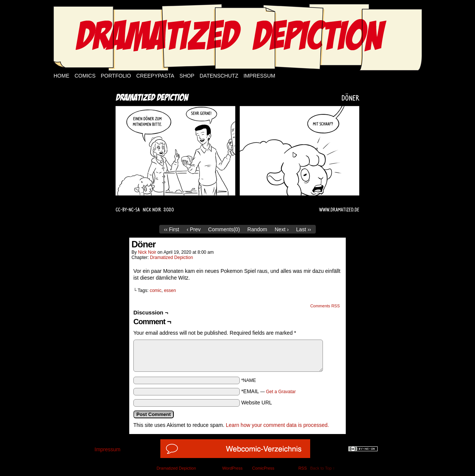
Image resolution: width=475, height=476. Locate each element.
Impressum (259, 76)
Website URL (257, 403)
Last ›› (304, 229)
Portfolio (116, 76)
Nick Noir (147, 252)
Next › (282, 229)
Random (257, 229)
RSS (302, 468)
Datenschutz (219, 76)
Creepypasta (155, 76)
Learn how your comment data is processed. (277, 425)
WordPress (232, 468)
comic (156, 290)
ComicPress (263, 468)
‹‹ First (172, 229)
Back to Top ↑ (323, 468)
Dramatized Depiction (171, 257)
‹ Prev (193, 229)
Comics (85, 76)
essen (170, 290)
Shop (187, 76)
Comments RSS (325, 306)
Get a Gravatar (281, 392)
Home (61, 76)
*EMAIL (269, 391)
